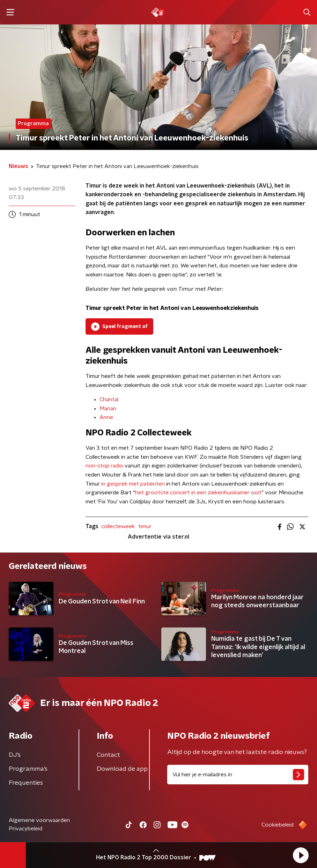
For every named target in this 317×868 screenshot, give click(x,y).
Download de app (122, 769)
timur (145, 526)
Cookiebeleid (278, 825)
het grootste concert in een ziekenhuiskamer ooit (198, 493)
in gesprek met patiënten (133, 484)
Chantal (109, 399)
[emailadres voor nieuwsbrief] (238, 775)
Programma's (28, 769)
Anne (106, 417)
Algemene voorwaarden (39, 820)
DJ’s (15, 755)
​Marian (108, 409)
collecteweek (118, 526)
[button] (301, 855)
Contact (108, 755)
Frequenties (26, 783)
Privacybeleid (25, 829)
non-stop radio (104, 466)
